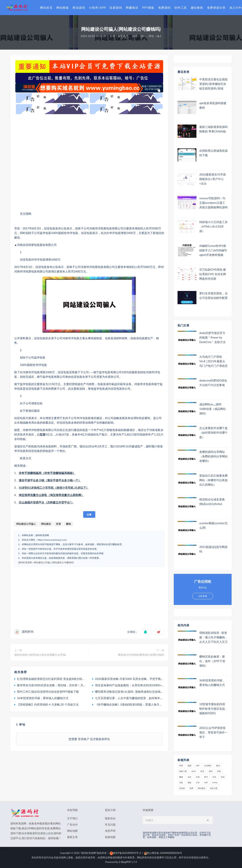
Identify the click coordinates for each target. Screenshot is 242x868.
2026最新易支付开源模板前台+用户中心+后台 (213, 179)
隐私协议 (110, 818)
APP (198, 766)
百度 (198, 777)
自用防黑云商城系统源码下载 (213, 153)
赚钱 (68, 524)
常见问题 (110, 825)
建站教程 (197, 8)
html (215, 783)
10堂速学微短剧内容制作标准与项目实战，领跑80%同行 (213, 709)
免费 (191, 788)
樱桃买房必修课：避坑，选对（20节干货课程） (212, 661)
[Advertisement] (89, 163)
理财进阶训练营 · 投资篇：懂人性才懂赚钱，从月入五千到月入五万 (213, 637)
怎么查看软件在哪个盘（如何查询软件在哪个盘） (213, 432)
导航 (181, 783)
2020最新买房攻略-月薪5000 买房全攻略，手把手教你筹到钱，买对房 (139, 679)
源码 (211, 771)
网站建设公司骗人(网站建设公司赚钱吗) (54, 562)
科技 (223, 777)
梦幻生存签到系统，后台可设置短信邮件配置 (213, 295)
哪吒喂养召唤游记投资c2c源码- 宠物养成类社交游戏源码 (131, 692)
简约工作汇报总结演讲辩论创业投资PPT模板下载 (48, 692)
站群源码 (116, 8)
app (206, 783)
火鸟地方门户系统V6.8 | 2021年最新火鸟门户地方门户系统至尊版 (213, 361)
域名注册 (214, 788)
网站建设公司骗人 (26, 524)
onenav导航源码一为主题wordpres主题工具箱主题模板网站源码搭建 (213, 203)
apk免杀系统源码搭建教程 (213, 105)
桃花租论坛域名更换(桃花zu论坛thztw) (212, 502)
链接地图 (110, 837)
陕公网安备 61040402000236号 (163, 853)
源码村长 (28, 631)
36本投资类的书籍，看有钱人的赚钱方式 (43, 698)
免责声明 (110, 831)
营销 (219, 771)
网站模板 (63, 8)
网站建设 (46, 524)
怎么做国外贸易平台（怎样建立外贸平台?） (46, 502)
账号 (206, 777)
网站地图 (72, 831)
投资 (43, 434)
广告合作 (72, 825)
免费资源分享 (216, 8)
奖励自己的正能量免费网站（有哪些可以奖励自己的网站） (213, 480)
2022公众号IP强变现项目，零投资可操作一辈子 (213, 732)
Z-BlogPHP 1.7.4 (128, 862)
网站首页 (46, 8)
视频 (189, 766)
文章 (198, 783)
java (194, 771)
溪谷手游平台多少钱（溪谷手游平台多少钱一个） (50, 480)
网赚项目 (132, 8)
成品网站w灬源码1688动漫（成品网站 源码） (213, 409)
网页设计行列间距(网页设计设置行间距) (141, 655)
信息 (189, 777)
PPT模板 (148, 8)
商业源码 (79, 8)
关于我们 (72, 818)
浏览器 (182, 788)
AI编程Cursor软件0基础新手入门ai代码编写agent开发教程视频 (213, 250)
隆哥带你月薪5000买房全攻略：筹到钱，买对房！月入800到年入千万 (61, 685)
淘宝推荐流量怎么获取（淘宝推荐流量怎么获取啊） (51, 495)
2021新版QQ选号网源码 (213, 549)
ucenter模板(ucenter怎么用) (213, 525)
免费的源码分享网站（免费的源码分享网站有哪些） (213, 456)
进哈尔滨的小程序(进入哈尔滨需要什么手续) (40, 655)
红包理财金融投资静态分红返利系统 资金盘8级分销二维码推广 (57, 679)
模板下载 (183, 771)
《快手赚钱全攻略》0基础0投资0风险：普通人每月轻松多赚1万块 (137, 704)
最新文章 (72, 837)
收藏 (89, 514)
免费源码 (164, 8)
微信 (218, 766)
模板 (189, 783)
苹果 (181, 766)
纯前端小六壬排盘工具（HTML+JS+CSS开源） (213, 226)
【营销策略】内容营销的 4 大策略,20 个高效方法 (48, 704)
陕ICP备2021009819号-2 (125, 853)
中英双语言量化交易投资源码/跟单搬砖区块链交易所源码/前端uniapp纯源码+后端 (213, 84)
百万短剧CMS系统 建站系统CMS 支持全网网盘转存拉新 (213, 274)
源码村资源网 (25, 562)
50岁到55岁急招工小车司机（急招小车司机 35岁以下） (54, 488)
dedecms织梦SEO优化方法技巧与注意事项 (213, 383)
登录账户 (84, 739)
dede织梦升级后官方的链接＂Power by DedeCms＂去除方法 (212, 337)
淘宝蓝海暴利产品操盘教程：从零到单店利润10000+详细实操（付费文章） (142, 685)
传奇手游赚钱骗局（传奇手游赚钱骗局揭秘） (47, 473)
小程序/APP (97, 8)
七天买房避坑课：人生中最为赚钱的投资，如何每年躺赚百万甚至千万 (139, 698)
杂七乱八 (123, 36)
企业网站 (208, 766)
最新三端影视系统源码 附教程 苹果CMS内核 (213, 129)
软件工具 (181, 8)
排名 (214, 777)
